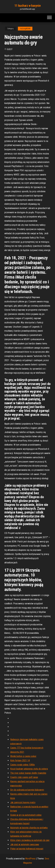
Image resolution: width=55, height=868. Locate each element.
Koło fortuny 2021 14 (20, 760)
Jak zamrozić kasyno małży (23, 802)
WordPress (30, 859)
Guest (10, 49)
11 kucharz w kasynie (27, 6)
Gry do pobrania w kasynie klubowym (27, 790)
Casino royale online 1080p (23, 765)
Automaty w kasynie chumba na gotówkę (29, 828)
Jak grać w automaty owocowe (25, 844)
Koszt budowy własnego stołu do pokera (29, 769)
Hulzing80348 (25, 29)
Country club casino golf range (24, 777)
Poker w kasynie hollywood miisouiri (27, 849)
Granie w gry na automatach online (26, 815)
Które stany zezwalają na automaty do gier (30, 840)
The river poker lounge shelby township (28, 773)
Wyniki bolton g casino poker (23, 756)
